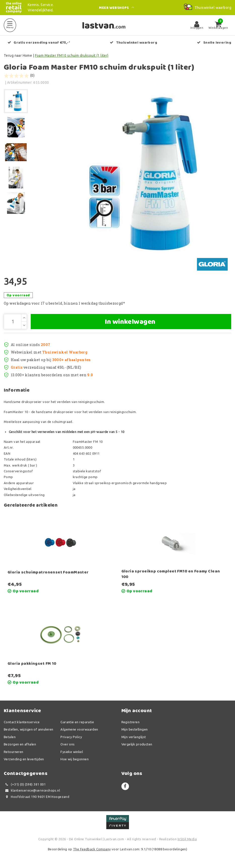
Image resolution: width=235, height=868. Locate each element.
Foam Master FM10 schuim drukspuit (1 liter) (72, 55)
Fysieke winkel (72, 752)
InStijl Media (187, 839)
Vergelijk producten (137, 744)
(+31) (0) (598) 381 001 (25, 784)
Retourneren (14, 752)
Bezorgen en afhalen (20, 744)
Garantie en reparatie (77, 722)
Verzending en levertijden (24, 759)
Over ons (68, 744)
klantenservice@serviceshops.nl (32, 790)
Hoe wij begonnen (75, 759)
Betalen (10, 737)
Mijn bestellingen (135, 729)
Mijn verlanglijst (134, 737)
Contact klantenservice (22, 722)
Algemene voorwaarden (79, 729)
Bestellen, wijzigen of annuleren (28, 729)
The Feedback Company (92, 849)
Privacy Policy (71, 737)
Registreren (131, 722)
